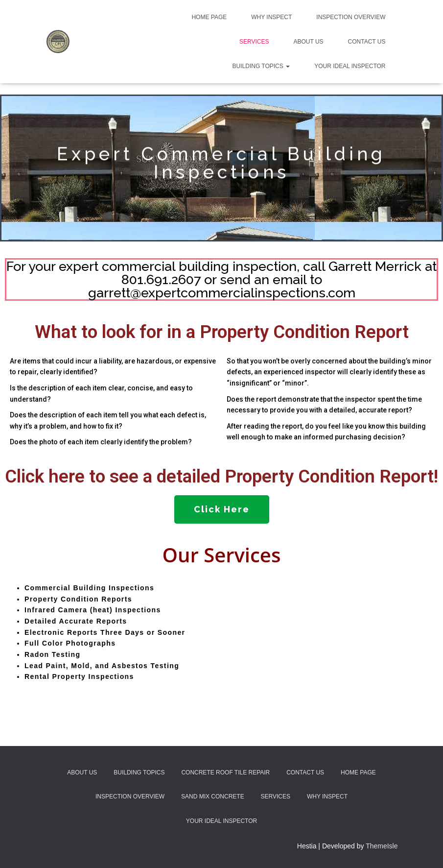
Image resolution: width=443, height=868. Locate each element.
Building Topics (261, 66)
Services (254, 42)
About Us (308, 42)
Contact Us (367, 42)
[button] (222, 509)
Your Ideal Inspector (350, 66)
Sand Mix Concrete (213, 796)
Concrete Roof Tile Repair (225, 772)
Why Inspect (271, 17)
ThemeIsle (382, 846)
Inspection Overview (351, 17)
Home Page (209, 17)
